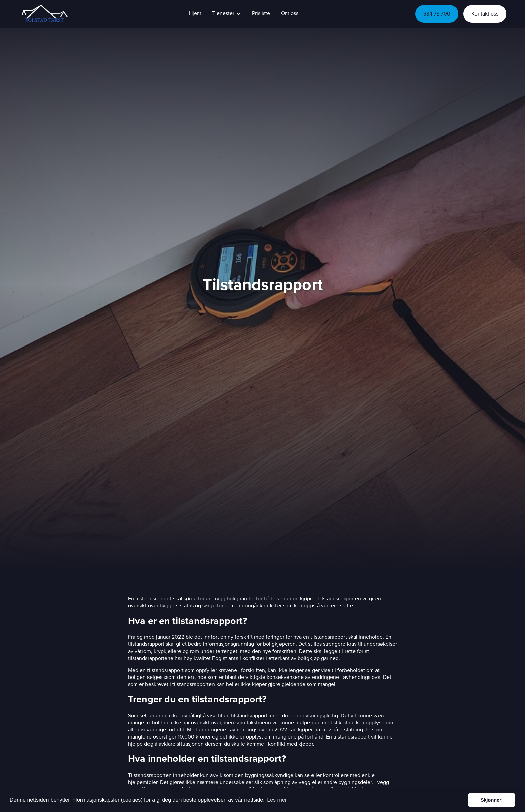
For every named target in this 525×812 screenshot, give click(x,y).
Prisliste (261, 13)
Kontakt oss (485, 14)
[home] (44, 14)
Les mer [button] (277, 800)
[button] (227, 14)
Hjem (195, 13)
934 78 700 (437, 14)
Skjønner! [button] (492, 800)
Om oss (290, 13)
